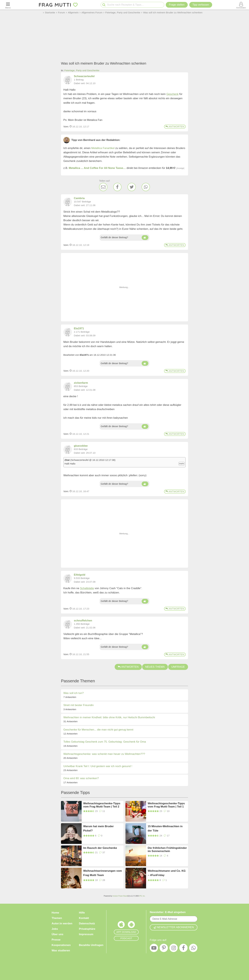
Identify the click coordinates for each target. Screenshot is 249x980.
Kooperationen (61, 945)
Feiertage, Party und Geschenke (82, 70)
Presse (56, 940)
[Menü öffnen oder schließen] (8, 5)
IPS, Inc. (142, 896)
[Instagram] (174, 949)
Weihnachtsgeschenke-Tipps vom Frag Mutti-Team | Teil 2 (102, 805)
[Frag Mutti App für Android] (131, 925)
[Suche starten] (104, 5)
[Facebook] (117, 187)
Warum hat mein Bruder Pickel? (98, 828)
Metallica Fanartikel (103, 148)
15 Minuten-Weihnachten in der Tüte (165, 828)
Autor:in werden (62, 923)
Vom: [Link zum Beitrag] (66, 126)
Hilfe (82, 913)
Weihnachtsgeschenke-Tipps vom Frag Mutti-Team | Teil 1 (166, 805)
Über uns (57, 934)
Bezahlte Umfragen (91, 945)
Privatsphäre (87, 929)
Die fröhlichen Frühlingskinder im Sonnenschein (167, 850)
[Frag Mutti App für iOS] (121, 925)
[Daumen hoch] (145, 238)
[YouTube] (154, 949)
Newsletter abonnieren (174, 927)
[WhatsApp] (146, 187)
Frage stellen (177, 5)
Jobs (55, 929)
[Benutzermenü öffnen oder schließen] (241, 5)
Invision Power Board (120, 896)
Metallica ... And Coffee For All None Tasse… (97, 168)
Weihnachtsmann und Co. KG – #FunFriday (167, 873)
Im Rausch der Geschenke (100, 848)
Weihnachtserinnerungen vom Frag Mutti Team (103, 873)
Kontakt (84, 918)
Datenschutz (87, 923)
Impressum (86, 934)
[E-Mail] (103, 187)
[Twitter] (132, 187)
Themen (57, 918)
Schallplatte (87, 588)
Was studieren (61, 951)
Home (55, 913)
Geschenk (173, 94)
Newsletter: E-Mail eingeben (168, 912)
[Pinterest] (164, 949)
